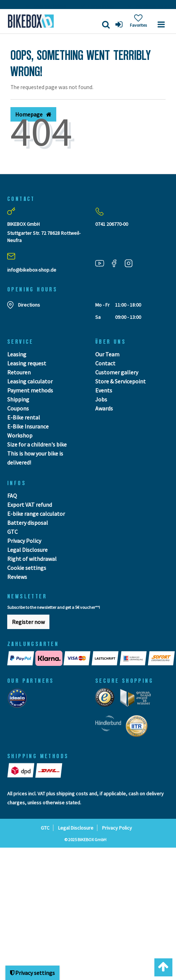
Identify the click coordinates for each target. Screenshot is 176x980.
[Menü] (161, 24)
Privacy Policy (24, 541)
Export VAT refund (30, 505)
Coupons (18, 408)
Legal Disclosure (27, 550)
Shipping (18, 399)
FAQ (12, 496)
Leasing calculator (30, 381)
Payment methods (30, 390)
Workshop (20, 435)
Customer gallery (117, 372)
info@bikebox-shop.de (32, 270)
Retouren (19, 372)
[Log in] (120, 24)
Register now (28, 622)
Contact (105, 363)
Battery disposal (28, 523)
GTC (12, 532)
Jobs (101, 399)
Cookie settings (27, 568)
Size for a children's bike (37, 444)
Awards (104, 408)
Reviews (17, 577)
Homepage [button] (33, 114)
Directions (29, 305)
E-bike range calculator (36, 514)
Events (104, 390)
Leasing (17, 354)
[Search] (106, 24)
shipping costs (72, 794)
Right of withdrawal (32, 559)
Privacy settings (32, 973)
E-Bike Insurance (28, 426)
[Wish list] (138, 21)
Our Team (107, 354)
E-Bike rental (24, 417)
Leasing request (27, 363)
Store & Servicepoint (120, 381)
